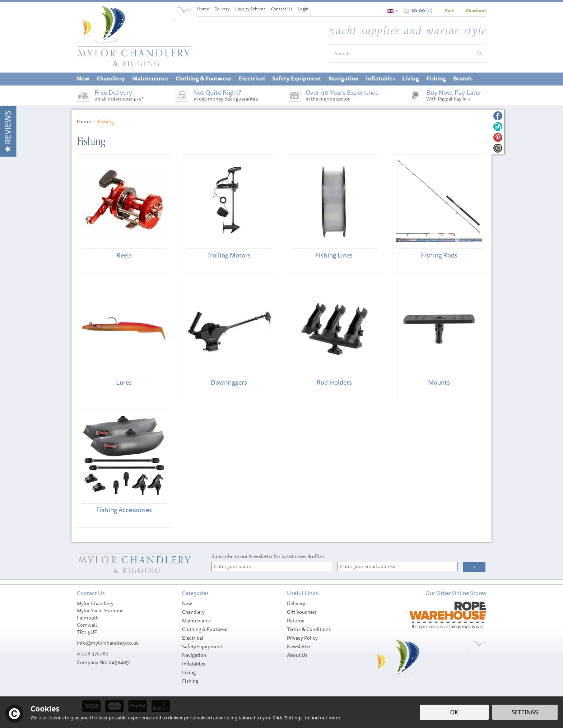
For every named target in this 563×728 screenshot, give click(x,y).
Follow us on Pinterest (498, 137)
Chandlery (193, 612)
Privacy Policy (302, 638)
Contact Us (282, 9)
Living (189, 672)
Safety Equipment (202, 646)
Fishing (190, 681)
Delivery (296, 603)
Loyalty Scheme (250, 9)
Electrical (193, 638)
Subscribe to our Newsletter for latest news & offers (268, 556)
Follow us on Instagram (498, 148)
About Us (297, 655)
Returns (296, 621)
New (187, 603)
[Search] (401, 54)
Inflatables (194, 664)
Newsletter (299, 646)
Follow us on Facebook (498, 116)
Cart (449, 10)
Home (203, 9)
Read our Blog (498, 127)
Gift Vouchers (302, 612)
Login (303, 9)
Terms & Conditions (309, 629)
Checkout (476, 10)
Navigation (194, 655)
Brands (463, 78)
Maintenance (196, 621)
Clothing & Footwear (205, 629)
